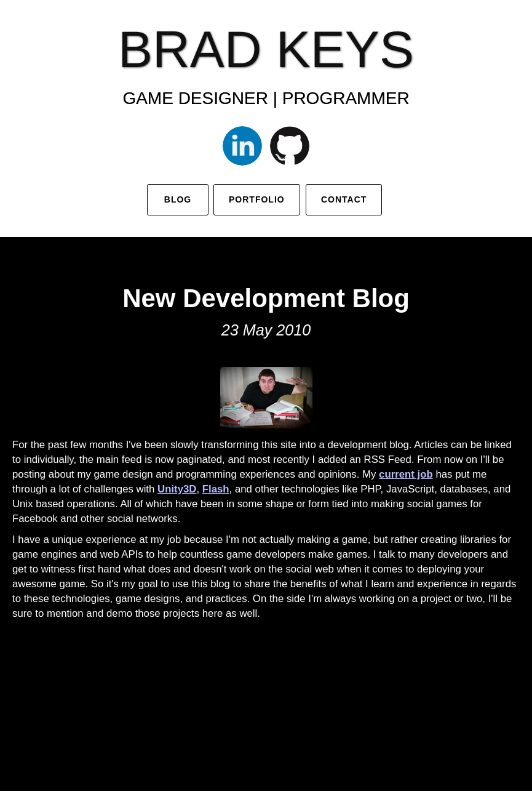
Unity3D (177, 489)
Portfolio (257, 199)
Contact (344, 199)
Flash (216, 489)
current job (406, 474)
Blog (177, 199)
